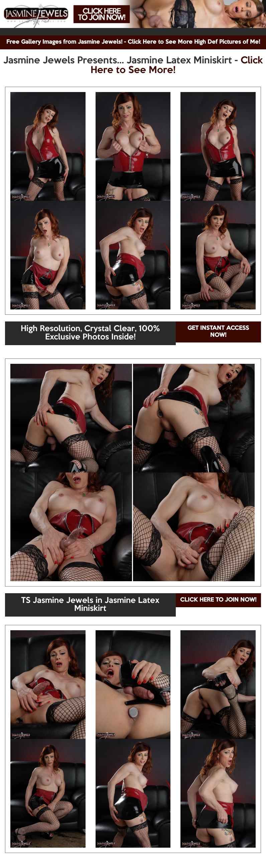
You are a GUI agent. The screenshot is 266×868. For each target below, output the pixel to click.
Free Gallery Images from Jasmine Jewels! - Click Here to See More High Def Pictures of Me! (133, 42)
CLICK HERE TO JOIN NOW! (218, 600)
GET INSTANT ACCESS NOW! (218, 332)
